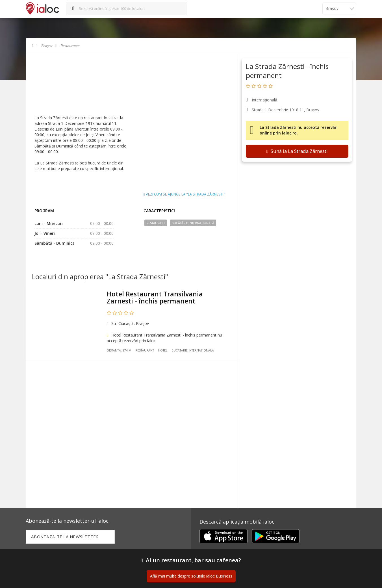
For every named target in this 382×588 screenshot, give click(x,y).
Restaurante (70, 46)
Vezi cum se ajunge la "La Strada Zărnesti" (184, 194)
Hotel (164, 352)
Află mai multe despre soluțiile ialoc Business (191, 577)
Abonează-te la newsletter (66, 537)
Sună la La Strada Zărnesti (297, 151)
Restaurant (156, 223)
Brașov (47, 46)
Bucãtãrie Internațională (193, 223)
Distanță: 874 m (121, 352)
